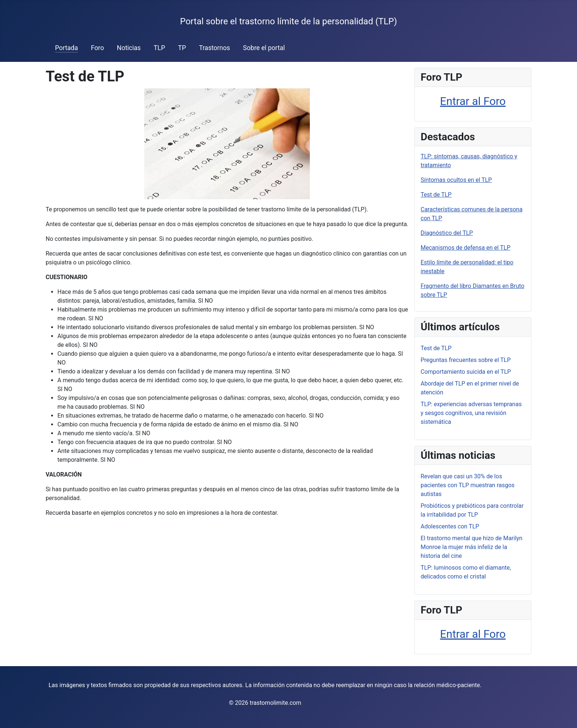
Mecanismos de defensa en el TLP (466, 248)
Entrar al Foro (473, 101)
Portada (67, 48)
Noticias (129, 48)
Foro (97, 48)
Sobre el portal (264, 48)
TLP (160, 48)
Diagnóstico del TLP (447, 233)
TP (182, 48)
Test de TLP (436, 195)
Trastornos (215, 48)
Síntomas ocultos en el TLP (456, 180)
